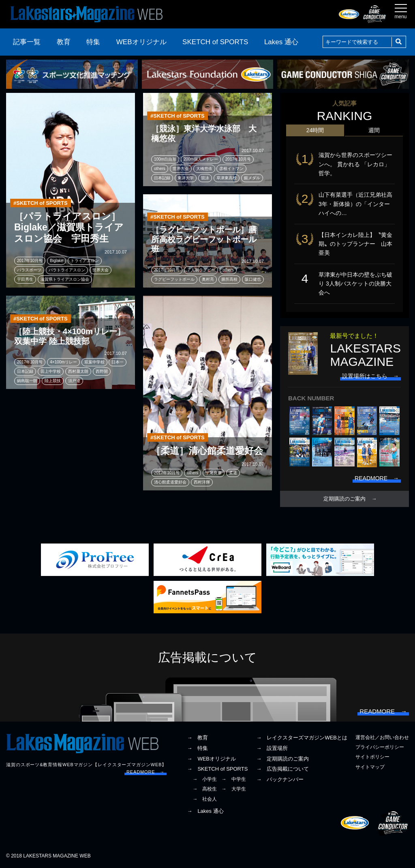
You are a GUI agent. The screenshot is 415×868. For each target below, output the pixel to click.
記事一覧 (27, 42)
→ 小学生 (205, 779)
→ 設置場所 (272, 748)
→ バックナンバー (280, 779)
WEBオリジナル (141, 42)
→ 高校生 (205, 789)
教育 (64, 42)
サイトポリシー (372, 757)
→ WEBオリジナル (211, 759)
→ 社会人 (205, 799)
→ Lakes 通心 (205, 811)
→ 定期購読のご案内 (282, 759)
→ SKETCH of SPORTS (217, 769)
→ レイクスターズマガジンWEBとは (302, 738)
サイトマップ (370, 767)
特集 (93, 42)
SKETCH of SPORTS (215, 42)
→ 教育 (197, 738)
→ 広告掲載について (282, 769)
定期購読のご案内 (344, 499)
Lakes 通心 (281, 42)
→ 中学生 (234, 779)
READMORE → (145, 772)
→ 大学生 (234, 789)
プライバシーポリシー (380, 747)
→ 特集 (197, 748)
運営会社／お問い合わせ (382, 737)
